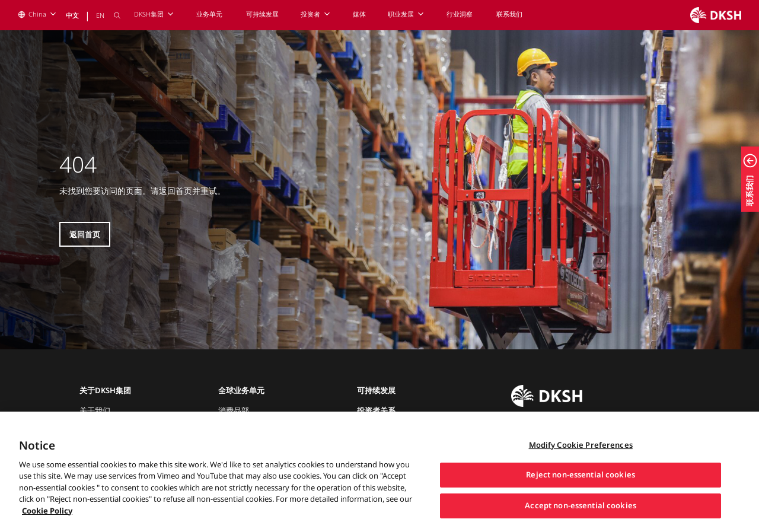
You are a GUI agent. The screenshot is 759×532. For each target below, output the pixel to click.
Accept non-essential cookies (581, 514)
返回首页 (85, 234)
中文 (72, 15)
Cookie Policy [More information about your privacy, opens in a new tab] (47, 520)
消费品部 (234, 410)
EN (100, 15)
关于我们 (95, 410)
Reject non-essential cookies (581, 484)
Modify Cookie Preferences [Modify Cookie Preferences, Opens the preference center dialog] (581, 454)
